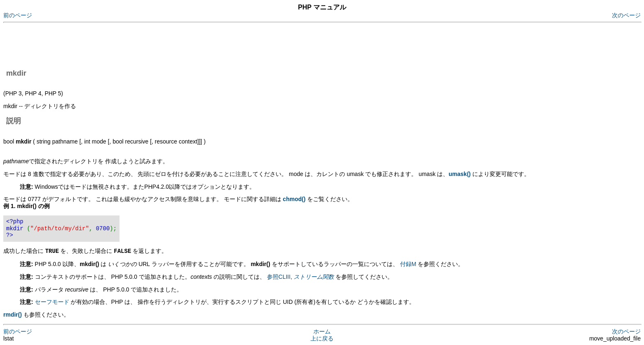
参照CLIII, (300, 276)
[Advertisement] (153, 44)
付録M (408, 264)
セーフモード (52, 301)
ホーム (322, 331)
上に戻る (322, 338)
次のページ (626, 15)
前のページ (18, 15)
